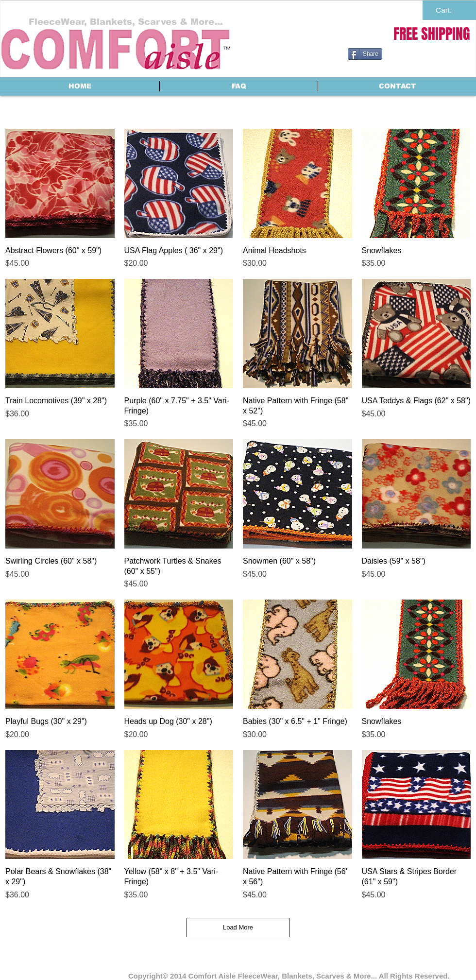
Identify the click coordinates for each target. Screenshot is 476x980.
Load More (238, 927)
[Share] (365, 54)
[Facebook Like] (408, 73)
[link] (449, 10)
